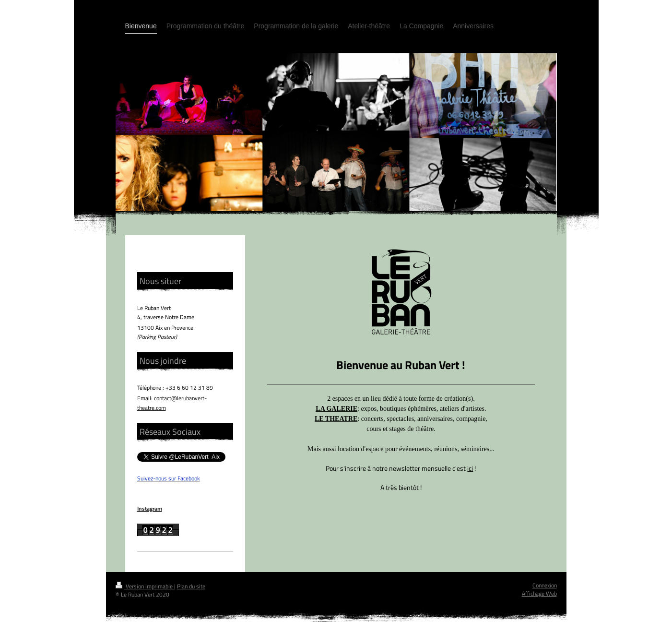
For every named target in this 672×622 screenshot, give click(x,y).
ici (470, 468)
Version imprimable (145, 586)
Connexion (545, 585)
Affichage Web (539, 593)
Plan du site (191, 586)
